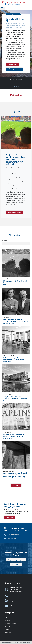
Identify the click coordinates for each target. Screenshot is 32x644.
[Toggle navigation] (2, 8)
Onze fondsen (16, 564)
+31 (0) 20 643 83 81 (13, 596)
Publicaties (16, 86)
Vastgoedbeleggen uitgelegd (16, 560)
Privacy (7, 629)
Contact (7, 626)
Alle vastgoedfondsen (14, 69)
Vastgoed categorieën (16, 83)
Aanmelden (9, 517)
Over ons (8, 620)
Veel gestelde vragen (11, 635)
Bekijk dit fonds (13, 65)
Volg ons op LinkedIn (14, 601)
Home (7, 617)
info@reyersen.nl (13, 606)
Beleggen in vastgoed (16, 80)
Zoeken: (4, 241)
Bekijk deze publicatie (14, 212)
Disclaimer (8, 632)
